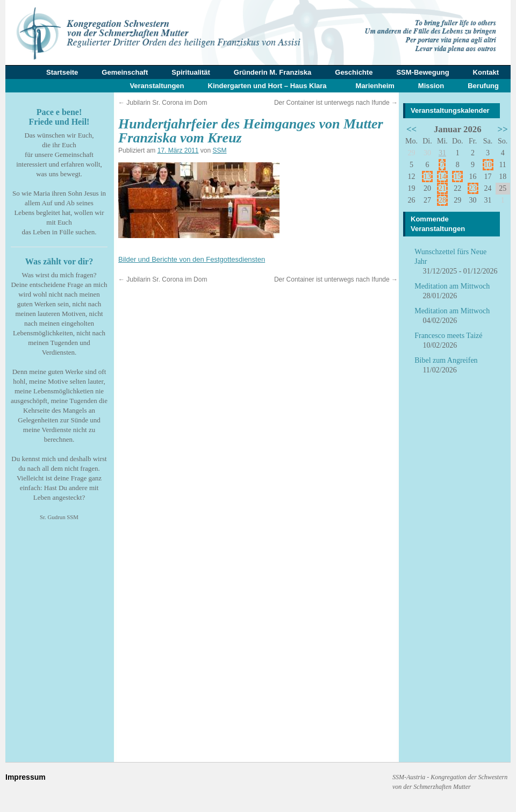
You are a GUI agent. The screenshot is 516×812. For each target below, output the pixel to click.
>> (503, 129)
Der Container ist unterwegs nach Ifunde (336, 103)
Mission (431, 86)
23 (473, 188)
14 (442, 177)
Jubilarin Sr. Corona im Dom (163, 103)
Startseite (62, 72)
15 (457, 177)
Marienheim (375, 86)
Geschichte (354, 72)
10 (488, 165)
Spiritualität (191, 72)
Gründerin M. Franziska (273, 72)
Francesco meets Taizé (448, 336)
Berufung (483, 86)
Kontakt (486, 72)
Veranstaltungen (157, 86)
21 (442, 188)
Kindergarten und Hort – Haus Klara (267, 86)
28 (442, 200)
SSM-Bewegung (422, 72)
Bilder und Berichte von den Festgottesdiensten (192, 259)
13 (427, 177)
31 (442, 153)
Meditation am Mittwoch (452, 286)
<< (411, 129)
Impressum (26, 777)
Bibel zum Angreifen (446, 360)
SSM (219, 150)
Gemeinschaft (125, 72)
